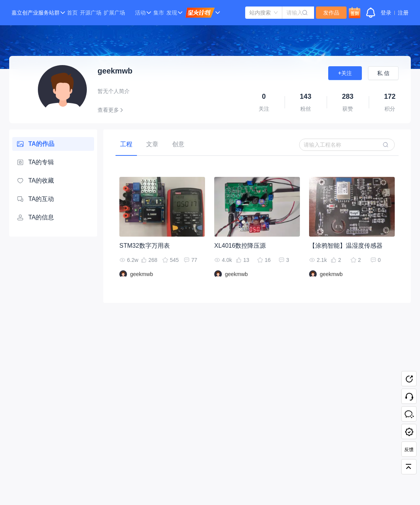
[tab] (126, 144)
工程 (126, 144)
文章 (152, 144)
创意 (178, 144)
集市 (159, 13)
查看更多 (112, 110)
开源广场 (91, 13)
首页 (72, 13)
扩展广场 (114, 13)
